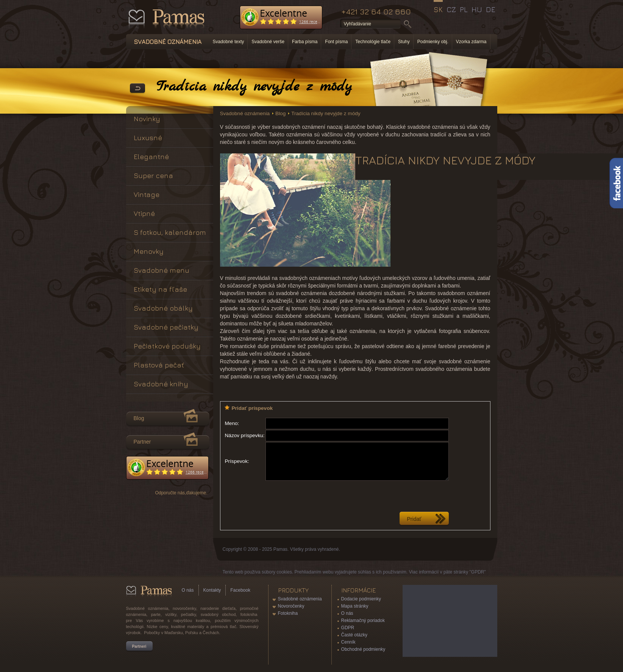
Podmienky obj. (433, 42)
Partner (142, 442)
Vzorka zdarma (471, 42)
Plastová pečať (159, 365)
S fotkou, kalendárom (170, 232)
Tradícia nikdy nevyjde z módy (326, 113)
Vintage (147, 195)
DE (491, 9)
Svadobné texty (229, 42)
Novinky (147, 119)
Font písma (336, 42)
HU (477, 9)
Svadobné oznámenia (245, 113)
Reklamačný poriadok (363, 620)
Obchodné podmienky (363, 649)
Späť (137, 89)
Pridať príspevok (252, 408)
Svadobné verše (268, 42)
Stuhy (404, 42)
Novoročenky (291, 606)
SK (438, 9)
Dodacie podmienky (361, 599)
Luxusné (148, 138)
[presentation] (323, 496)
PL (464, 9)
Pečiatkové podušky (167, 346)
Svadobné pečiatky (166, 327)
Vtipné (144, 213)
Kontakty (212, 590)
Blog (280, 113)
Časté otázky (354, 635)
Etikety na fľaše (160, 289)
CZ (451, 9)
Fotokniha (288, 613)
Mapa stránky (355, 606)
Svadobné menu (162, 270)
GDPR (348, 628)
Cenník (348, 642)
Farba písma (305, 42)
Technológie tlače (373, 42)
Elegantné (151, 157)
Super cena (153, 176)
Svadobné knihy (161, 384)
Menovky (149, 251)
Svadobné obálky (163, 308)
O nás (188, 590)
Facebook (240, 590)
